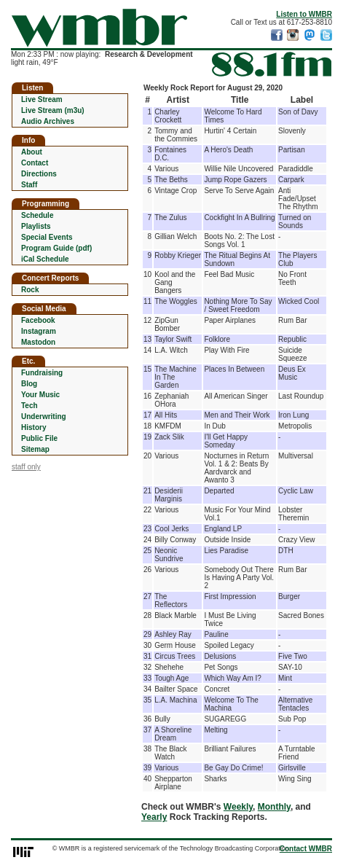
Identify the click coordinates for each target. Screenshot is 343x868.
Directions (39, 174)
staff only (26, 467)
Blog (29, 384)
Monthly (274, 807)
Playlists (36, 226)
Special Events (47, 237)
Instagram (39, 331)
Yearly (154, 817)
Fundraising (42, 373)
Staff (29, 185)
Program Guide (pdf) (56, 248)
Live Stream (42, 99)
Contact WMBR (306, 849)
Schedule (37, 215)
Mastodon (38, 342)
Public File (39, 438)
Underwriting (44, 417)
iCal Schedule (45, 259)
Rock (30, 290)
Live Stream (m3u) (53, 110)
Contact (35, 163)
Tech (29, 406)
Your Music (40, 395)
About (32, 152)
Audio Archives (48, 121)
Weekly (238, 807)
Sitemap (35, 449)
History (33, 427)
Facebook (38, 320)
